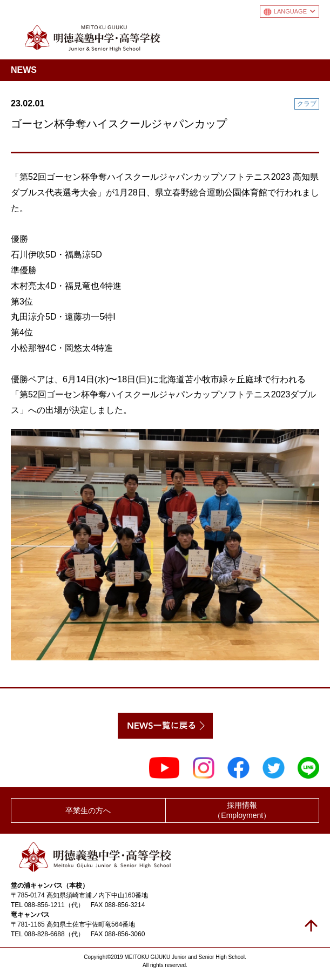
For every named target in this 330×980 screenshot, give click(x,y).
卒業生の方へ (88, 810)
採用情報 (243, 811)
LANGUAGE (295, 11)
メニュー (310, 36)
